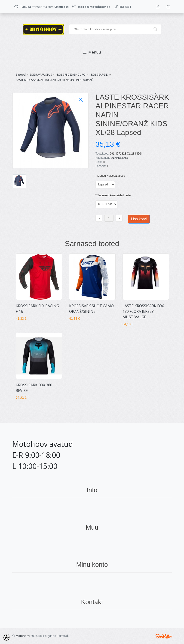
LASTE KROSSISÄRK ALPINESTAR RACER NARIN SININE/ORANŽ (55, 80)
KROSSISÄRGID (99, 75)
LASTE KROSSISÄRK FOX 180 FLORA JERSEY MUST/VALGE (143, 311)
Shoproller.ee (164, 636)
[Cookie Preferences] (6, 638)
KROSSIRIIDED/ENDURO (71, 75)
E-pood (21, 75)
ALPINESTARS (120, 158)
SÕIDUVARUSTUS (41, 75)
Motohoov (23, 636)
